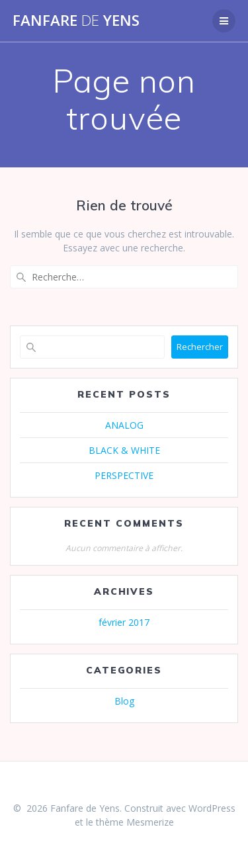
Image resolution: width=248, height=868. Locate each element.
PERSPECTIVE (124, 475)
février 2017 (124, 622)
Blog (124, 701)
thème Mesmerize (135, 822)
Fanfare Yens (76, 21)
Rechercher (200, 347)
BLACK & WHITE (124, 450)
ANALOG (124, 425)
